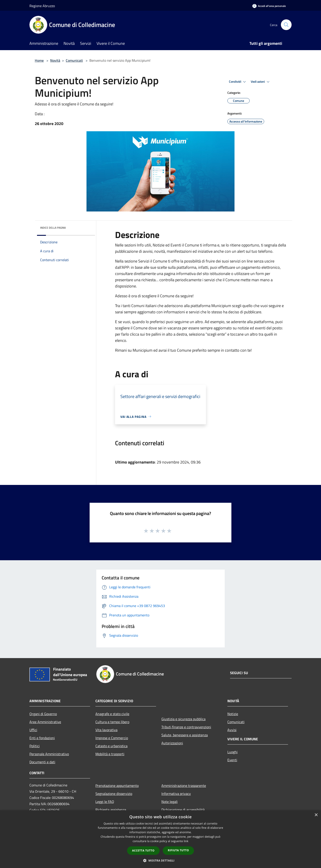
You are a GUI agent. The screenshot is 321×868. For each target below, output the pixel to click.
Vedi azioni (261, 82)
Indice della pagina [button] (53, 228)
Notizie (233, 714)
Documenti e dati (42, 762)
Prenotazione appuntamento (117, 786)
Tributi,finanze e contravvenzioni (186, 727)
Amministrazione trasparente (184, 786)
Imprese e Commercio (112, 738)
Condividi (238, 82)
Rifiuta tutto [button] (178, 850)
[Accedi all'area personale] (269, 6)
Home (39, 60)
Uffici (33, 730)
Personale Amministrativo (49, 754)
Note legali (170, 802)
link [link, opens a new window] (186, 841)
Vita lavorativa (106, 730)
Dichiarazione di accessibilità (183, 810)
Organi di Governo (43, 714)
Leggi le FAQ (105, 802)
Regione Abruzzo (42, 6)
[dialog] (160, 839)
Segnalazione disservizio (114, 794)
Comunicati (74, 60)
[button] (160, 860)
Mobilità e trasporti (110, 754)
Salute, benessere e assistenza (185, 735)
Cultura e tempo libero (112, 722)
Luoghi (233, 752)
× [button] (316, 815)
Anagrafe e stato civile (112, 714)
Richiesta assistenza (111, 810)
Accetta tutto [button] (143, 851)
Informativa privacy (176, 794)
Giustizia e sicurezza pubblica (183, 719)
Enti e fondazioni (42, 738)
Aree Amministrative (45, 722)
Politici (35, 746)
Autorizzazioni (172, 743)
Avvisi (232, 730)
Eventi (232, 760)
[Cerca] (286, 25)
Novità (55, 60)
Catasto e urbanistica (111, 746)
